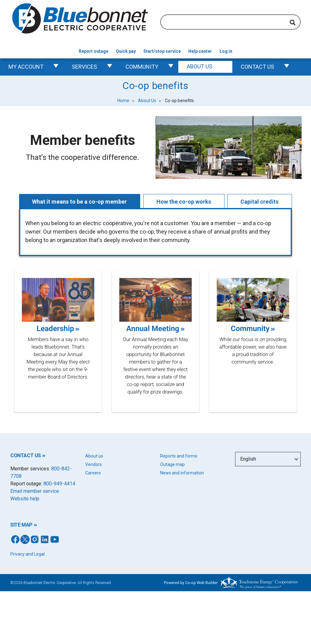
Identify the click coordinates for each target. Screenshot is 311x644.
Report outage (94, 51)
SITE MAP (21, 525)
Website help (25, 499)
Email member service (35, 491)
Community (152, 67)
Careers (93, 473)
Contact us (267, 67)
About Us (210, 67)
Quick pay (126, 51)
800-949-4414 (59, 484)
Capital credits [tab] (260, 202)
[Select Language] (268, 459)
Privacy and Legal (27, 554)
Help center (200, 51)
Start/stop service (162, 51)
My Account (36, 67)
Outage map (173, 464)
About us (94, 456)
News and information (182, 473)
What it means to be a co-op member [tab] (79, 202)
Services (94, 67)
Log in (226, 51)
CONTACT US (26, 456)
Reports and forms (179, 456)
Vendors (94, 464)
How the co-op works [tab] (184, 202)
